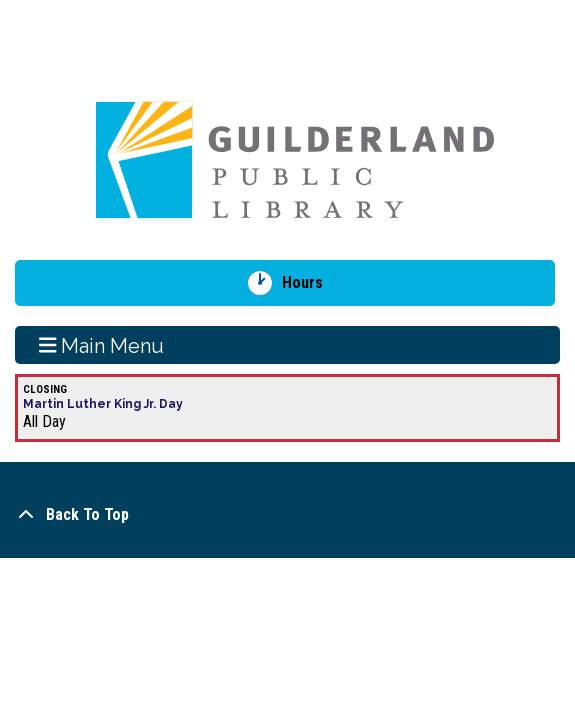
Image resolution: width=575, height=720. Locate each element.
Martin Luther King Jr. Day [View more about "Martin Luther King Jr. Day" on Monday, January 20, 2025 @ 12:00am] (103, 404)
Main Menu (102, 345)
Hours (309, 283)
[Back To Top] (287, 515)
